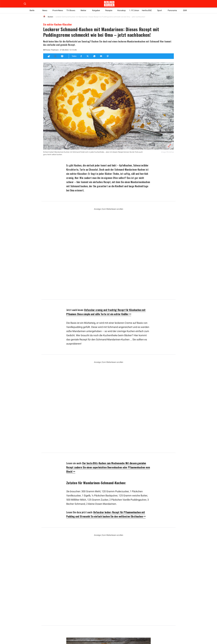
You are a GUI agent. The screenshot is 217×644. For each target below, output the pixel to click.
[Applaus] (49, 56)
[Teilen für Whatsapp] (95, 56)
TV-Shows (71, 10)
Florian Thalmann (52, 50)
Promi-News (58, 10)
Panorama (172, 10)
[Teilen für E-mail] (101, 56)
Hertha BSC (147, 10)
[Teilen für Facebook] (81, 56)
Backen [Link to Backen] (50, 17)
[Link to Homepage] (44, 17)
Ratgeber (96, 10)
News (45, 10)
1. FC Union (134, 10)
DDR (185, 10)
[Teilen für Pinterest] (108, 56)
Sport (160, 10)
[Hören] (55, 56)
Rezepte (109, 10)
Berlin (32, 10)
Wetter (83, 10)
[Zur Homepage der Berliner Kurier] (109, 4)
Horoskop (121, 10)
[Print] (62, 56)
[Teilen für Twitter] (88, 56)
